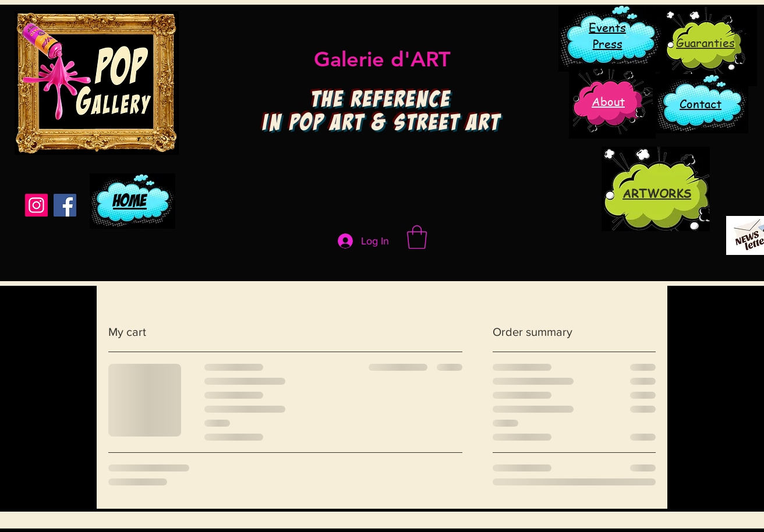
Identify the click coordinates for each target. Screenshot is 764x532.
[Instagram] (36, 205)
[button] (417, 237)
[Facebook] (65, 205)
